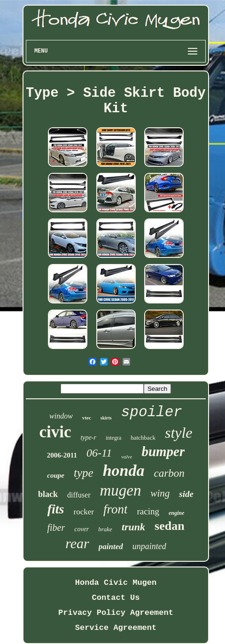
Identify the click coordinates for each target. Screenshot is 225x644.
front (116, 509)
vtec (87, 418)
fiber (56, 528)
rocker (84, 512)
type (84, 473)
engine (176, 513)
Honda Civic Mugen (116, 583)
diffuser (79, 495)
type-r (88, 438)
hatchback (143, 438)
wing (160, 493)
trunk (133, 527)
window (61, 416)
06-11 (99, 453)
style (179, 433)
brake (105, 529)
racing (148, 511)
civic (55, 432)
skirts (106, 418)
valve (127, 457)
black (48, 494)
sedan (170, 526)
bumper (163, 451)
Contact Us (116, 598)
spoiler (152, 412)
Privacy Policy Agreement (116, 613)
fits (56, 509)
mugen (121, 490)
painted (111, 547)
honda (124, 470)
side (186, 494)
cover (81, 529)
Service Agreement (116, 628)
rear (77, 543)
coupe (56, 475)
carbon (169, 473)
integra (113, 438)
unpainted (149, 546)
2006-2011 (62, 455)
